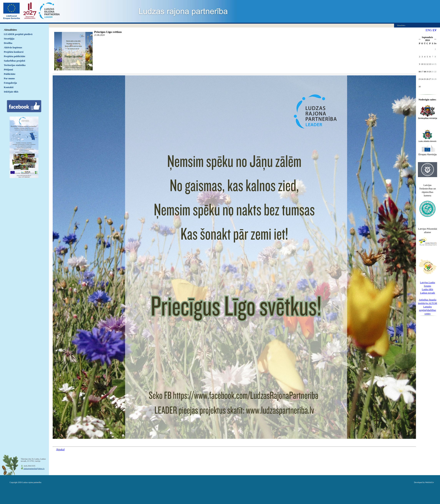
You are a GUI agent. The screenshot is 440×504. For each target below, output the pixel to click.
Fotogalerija (10, 83)
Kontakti (9, 87)
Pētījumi (8, 70)
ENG (429, 30)
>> (435, 39)
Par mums (9, 78)
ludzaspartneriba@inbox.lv (34, 469)
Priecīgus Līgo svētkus (108, 32)
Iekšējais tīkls (11, 92)
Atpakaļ (60, 449)
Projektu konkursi (14, 52)
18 (425, 72)
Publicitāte (10, 74)
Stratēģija (9, 39)
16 (420, 72)
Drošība (8, 43)
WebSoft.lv (430, 482)
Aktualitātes (10, 30)
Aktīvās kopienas (13, 47)
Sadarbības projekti (15, 61)
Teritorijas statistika (15, 65)
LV (435, 30)
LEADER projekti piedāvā (18, 34)
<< (420, 39)
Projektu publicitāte (15, 56)
